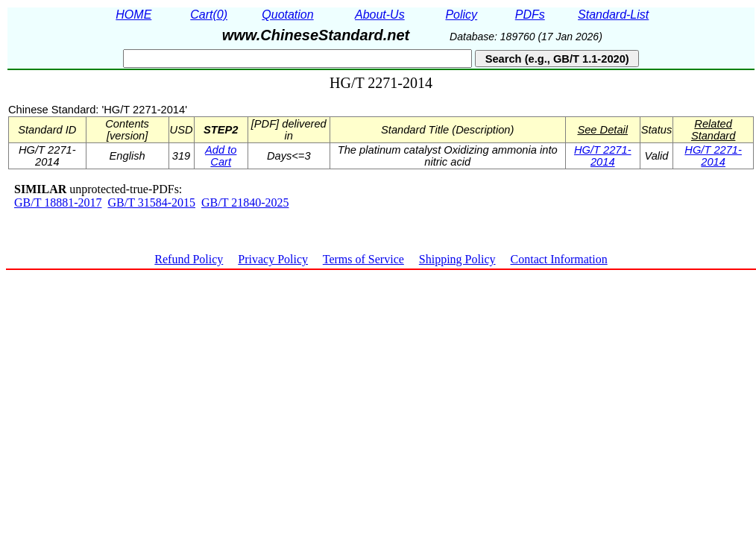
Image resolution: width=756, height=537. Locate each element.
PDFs (530, 15)
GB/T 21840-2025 (245, 202)
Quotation (287, 15)
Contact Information (559, 259)
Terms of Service (363, 259)
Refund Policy (189, 259)
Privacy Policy (273, 259)
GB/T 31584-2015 (151, 202)
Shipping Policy (457, 259)
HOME (133, 15)
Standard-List (613, 15)
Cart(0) (209, 15)
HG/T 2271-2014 (603, 156)
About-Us (380, 15)
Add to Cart (221, 156)
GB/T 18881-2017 (58, 202)
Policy (461, 15)
